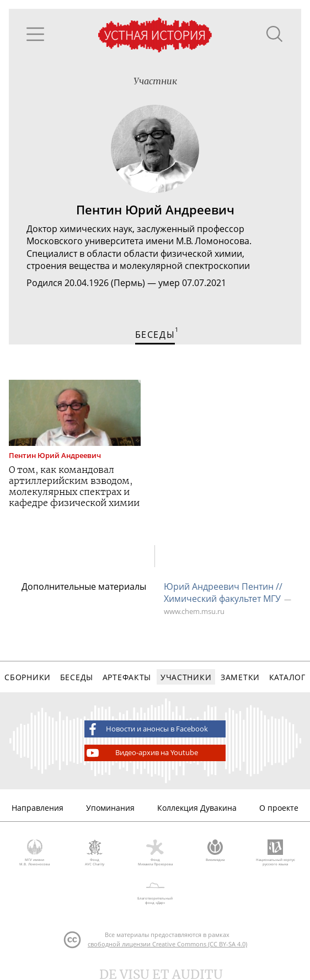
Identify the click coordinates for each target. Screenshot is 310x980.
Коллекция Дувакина (197, 808)
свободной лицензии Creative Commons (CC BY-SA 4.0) (167, 944)
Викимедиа (215, 851)
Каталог (287, 677)
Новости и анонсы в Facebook (146, 729)
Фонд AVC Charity (95, 853)
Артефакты (127, 677)
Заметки (240, 677)
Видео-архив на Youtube (141, 753)
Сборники (28, 677)
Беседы (77, 677)
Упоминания (110, 808)
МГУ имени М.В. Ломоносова (34, 853)
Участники (186, 677)
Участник (155, 81)
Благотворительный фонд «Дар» (155, 891)
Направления (38, 808)
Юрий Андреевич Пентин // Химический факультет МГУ (223, 593)
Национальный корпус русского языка (276, 853)
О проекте (279, 808)
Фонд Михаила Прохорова (155, 853)
